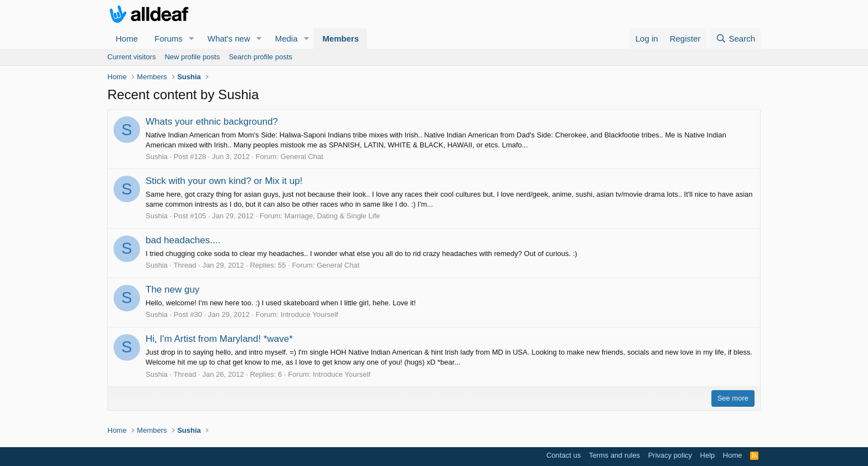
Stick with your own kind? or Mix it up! (224, 181)
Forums (169, 39)
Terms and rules (614, 455)
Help (708, 455)
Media (286, 39)
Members (340, 39)
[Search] (735, 39)
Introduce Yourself (309, 314)
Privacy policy (670, 455)
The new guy (172, 290)
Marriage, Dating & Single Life (332, 216)
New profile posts (192, 57)
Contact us (564, 455)
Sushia (157, 157)
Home (127, 39)
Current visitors (131, 57)
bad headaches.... (183, 240)
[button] (192, 39)
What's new (229, 39)
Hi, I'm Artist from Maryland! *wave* (219, 339)
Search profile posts (260, 57)
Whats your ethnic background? (212, 122)
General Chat (302, 157)
